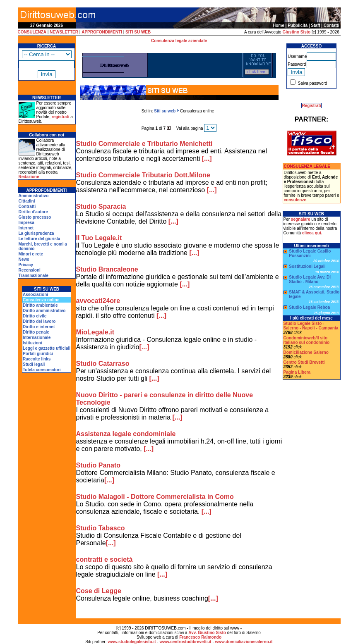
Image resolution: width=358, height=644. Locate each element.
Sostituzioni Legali (307, 266)
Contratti (27, 206)
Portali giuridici (38, 354)
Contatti (332, 25)
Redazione (29, 177)
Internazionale (37, 338)
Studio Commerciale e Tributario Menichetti (144, 144)
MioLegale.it (95, 332)
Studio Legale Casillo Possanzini (310, 253)
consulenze (295, 200)
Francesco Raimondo (200, 637)
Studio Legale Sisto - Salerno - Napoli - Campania (311, 326)
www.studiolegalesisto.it (132, 642)
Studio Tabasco (101, 528)
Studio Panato (99, 465)
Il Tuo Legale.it (99, 238)
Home (279, 25)
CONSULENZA (32, 32)
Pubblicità (298, 25)
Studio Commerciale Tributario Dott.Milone (143, 175)
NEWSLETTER (64, 32)
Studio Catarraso (103, 364)
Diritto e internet (39, 327)
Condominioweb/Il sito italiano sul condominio (307, 340)
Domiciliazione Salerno (306, 352)
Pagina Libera (297, 372)
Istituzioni (32, 343)
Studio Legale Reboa (309, 307)
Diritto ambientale (40, 305)
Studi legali (34, 364)
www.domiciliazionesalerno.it (244, 642)
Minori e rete (31, 254)
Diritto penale (36, 332)
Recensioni (30, 270)
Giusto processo (35, 217)
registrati (61, 117)
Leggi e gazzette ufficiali (47, 348)
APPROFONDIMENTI (102, 32)
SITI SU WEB (138, 32)
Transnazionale (34, 275)
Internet (26, 228)
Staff (315, 25)
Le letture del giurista (40, 239)
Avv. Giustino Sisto (207, 633)
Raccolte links (37, 359)
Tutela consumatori (42, 370)
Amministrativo (34, 196)
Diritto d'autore (33, 212)
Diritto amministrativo (44, 311)
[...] (207, 159)
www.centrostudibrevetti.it (185, 642)
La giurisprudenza (36, 233)
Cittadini (27, 201)
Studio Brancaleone (107, 269)
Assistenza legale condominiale (126, 434)
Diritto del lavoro (39, 321)
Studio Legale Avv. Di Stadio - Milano (310, 279)
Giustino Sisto (296, 32)
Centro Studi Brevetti (304, 362)
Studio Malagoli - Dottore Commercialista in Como (155, 497)
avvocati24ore (98, 301)
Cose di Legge (99, 591)
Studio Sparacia (101, 206)
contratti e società (105, 559)
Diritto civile (35, 316)
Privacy (26, 265)
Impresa (26, 223)
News (24, 259)
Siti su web (165, 111)
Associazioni (35, 295)
